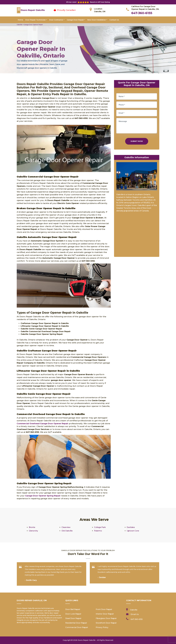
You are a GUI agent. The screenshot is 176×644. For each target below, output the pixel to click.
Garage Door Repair (75, 20)
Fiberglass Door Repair (106, 618)
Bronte (32, 527)
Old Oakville (67, 531)
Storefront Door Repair (106, 623)
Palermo (98, 531)
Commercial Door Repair (77, 627)
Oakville (19, 25)
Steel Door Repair (73, 618)
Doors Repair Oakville (87, 640)
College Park (100, 527)
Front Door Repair (104, 609)
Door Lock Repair (73, 614)
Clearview (66, 527)
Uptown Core (133, 531)
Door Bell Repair (73, 609)
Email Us (135, 614)
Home (20, 20)
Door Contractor (56, 20)
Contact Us (114, 20)
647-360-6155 (142, 13)
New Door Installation (97, 20)
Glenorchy (33, 531)
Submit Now (137, 141)
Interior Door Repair (105, 614)
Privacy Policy (102, 627)
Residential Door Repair (76, 623)
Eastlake (131, 527)
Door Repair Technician (36, 20)
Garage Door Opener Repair (33, 25)
